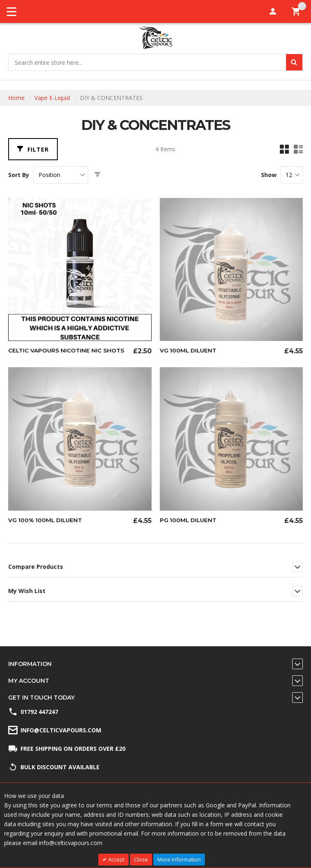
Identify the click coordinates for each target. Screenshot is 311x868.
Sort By (19, 175)
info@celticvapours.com (61, 730)
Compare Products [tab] (36, 567)
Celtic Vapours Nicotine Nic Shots (67, 350)
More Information (179, 859)
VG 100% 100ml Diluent (46, 520)
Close (141, 859)
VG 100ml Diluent (189, 350)
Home (16, 98)
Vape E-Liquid (52, 98)
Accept (116, 859)
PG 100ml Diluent (189, 520)
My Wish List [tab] (27, 591)
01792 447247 (39, 712)
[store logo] (155, 38)
